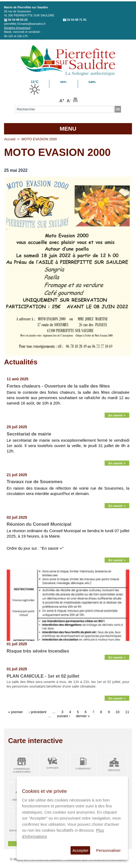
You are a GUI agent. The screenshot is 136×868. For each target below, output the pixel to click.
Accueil (10, 139)
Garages (52, 768)
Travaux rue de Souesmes (35, 482)
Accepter (80, 850)
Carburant (83, 769)
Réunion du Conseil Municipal (39, 524)
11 (127, 712)
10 (117, 712)
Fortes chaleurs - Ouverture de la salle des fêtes (58, 386)
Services (114, 770)
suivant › (63, 716)
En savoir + (117, 415)
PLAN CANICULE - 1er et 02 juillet (43, 676)
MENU (68, 129)
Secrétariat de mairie (29, 434)
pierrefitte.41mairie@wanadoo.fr (25, 24)
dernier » (83, 716)
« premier (15, 712)
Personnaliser (108, 850)
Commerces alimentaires (22, 770)
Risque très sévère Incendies (38, 651)
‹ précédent (38, 712)
